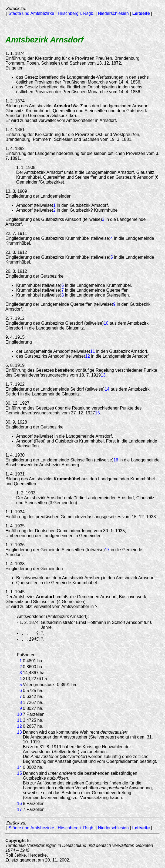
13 (103, 375)
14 (107, 389)
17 (107, 550)
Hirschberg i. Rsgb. (76, 13)
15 (97, 413)
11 (93, 351)
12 (87, 356)
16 (116, 460)
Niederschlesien (113, 13)
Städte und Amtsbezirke (31, 13)
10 (106, 323)
